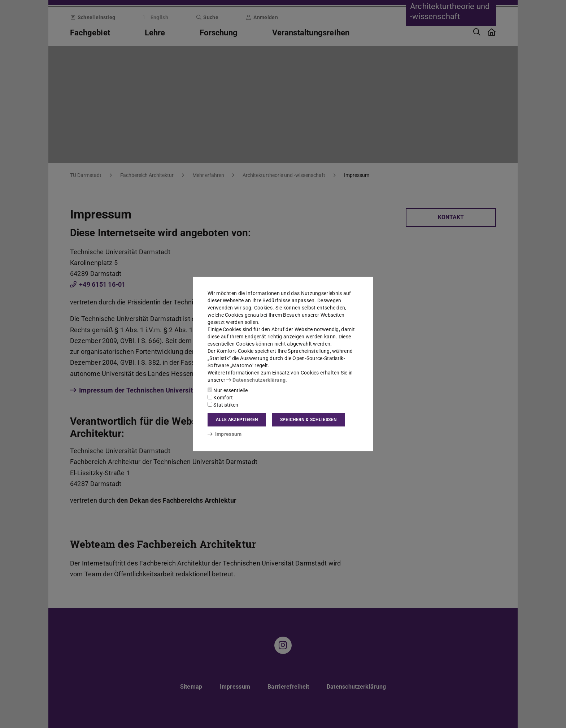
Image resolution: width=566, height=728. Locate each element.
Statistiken (223, 405)
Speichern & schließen (308, 420)
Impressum (225, 434)
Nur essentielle (228, 390)
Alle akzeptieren (237, 420)
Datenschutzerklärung (256, 380)
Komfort (220, 398)
